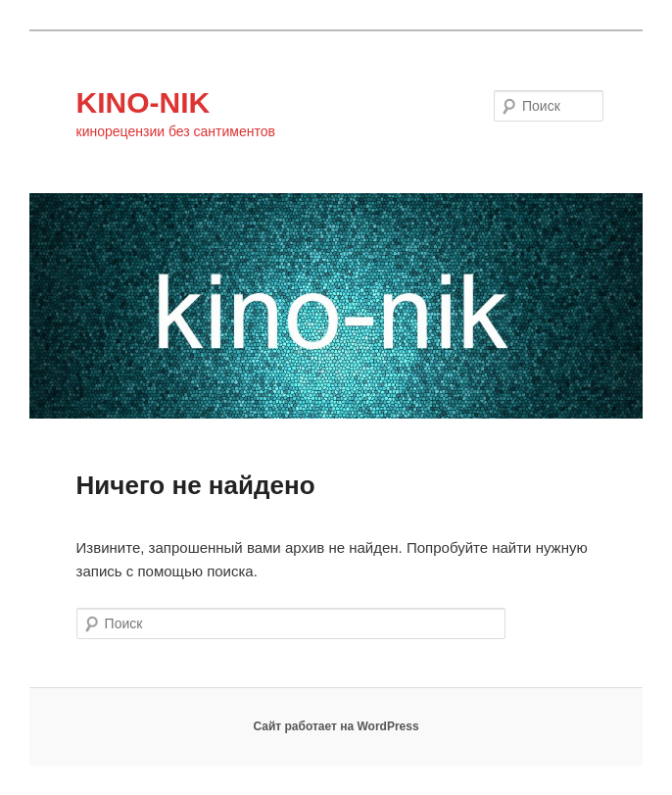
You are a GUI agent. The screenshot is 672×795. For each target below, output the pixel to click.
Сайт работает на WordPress (336, 726)
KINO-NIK (144, 102)
